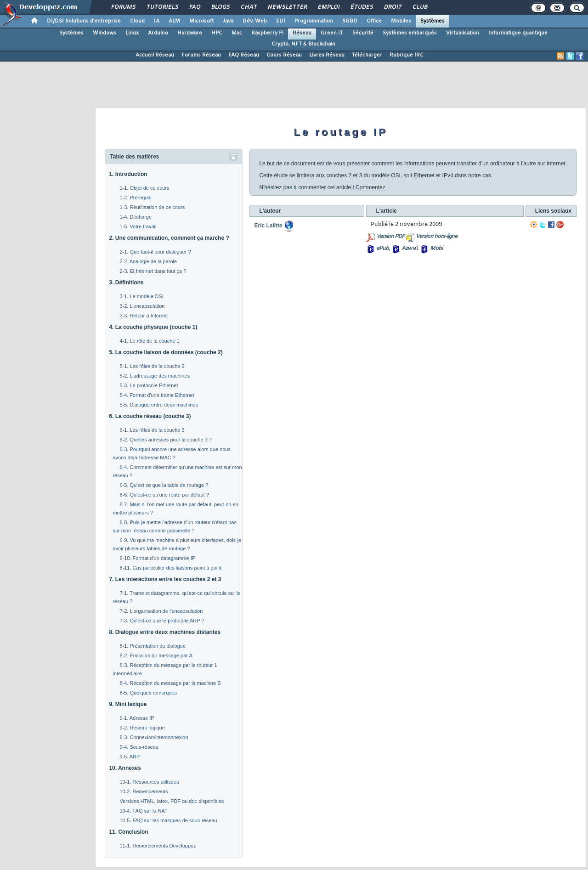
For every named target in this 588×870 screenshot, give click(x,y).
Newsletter (287, 7)
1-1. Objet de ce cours (144, 188)
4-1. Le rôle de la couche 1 (149, 341)
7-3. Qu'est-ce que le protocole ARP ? (162, 621)
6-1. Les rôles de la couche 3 (152, 430)
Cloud (137, 21)
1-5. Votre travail (138, 226)
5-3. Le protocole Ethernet (149, 385)
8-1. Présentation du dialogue (153, 646)
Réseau (302, 33)
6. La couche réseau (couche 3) (150, 416)
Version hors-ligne (436, 237)
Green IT (332, 33)
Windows (105, 33)
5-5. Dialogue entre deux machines (159, 405)
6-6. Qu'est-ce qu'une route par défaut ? (164, 495)
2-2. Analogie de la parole (148, 261)
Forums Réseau (201, 55)
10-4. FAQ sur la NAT (143, 811)
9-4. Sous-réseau (139, 747)
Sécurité (363, 33)
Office (374, 21)
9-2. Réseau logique (142, 728)
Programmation (314, 21)
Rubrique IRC (407, 55)
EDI (281, 21)
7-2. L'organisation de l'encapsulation (161, 611)
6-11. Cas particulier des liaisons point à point (170, 568)
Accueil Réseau (155, 55)
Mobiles (401, 21)
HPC (217, 33)
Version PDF (390, 237)
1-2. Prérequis (135, 198)
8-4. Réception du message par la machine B (170, 683)
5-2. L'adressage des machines (155, 376)
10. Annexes (125, 768)
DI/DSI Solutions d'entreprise (84, 21)
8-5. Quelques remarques (148, 693)
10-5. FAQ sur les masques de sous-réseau (168, 820)
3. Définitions (126, 282)
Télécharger (367, 55)
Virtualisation (463, 33)
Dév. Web (255, 21)
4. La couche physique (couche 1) (153, 327)
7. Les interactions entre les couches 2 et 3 (165, 579)
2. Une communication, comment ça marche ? (169, 238)
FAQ (194, 7)
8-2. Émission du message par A (156, 655)
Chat (248, 7)
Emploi (328, 7)
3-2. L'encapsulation (142, 306)
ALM (174, 21)
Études (361, 7)
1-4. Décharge (136, 217)
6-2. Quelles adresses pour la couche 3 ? (166, 440)
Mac (237, 33)
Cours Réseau (284, 55)
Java (228, 21)
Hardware (190, 33)
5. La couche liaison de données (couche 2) (166, 352)
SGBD (350, 21)
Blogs (220, 7)
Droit (392, 7)
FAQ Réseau (244, 55)
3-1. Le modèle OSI (141, 296)
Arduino (158, 33)
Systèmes (433, 21)
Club (419, 7)
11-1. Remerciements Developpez (158, 846)
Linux (132, 33)
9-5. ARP (130, 757)
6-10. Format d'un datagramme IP (157, 558)
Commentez (370, 187)
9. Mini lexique (128, 704)
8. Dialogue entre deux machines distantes (165, 632)
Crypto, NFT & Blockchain (303, 44)
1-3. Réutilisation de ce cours (152, 207)
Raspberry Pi (267, 33)
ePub (382, 249)
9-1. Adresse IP (137, 718)
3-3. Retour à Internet (144, 316)
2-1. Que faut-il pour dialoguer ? (155, 252)
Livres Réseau (327, 55)
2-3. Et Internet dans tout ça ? (153, 271)
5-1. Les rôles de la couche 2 (152, 366)
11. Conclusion (128, 832)
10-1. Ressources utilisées (149, 782)
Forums (123, 7)
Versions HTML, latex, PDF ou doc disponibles (172, 801)
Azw (407, 249)
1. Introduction (128, 174)
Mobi (436, 249)
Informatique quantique (518, 33)
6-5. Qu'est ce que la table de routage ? (164, 485)
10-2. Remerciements (144, 791)
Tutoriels (162, 7)
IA (157, 21)
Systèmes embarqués (410, 33)
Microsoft (201, 21)
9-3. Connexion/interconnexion (154, 737)
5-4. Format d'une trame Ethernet (157, 395)
